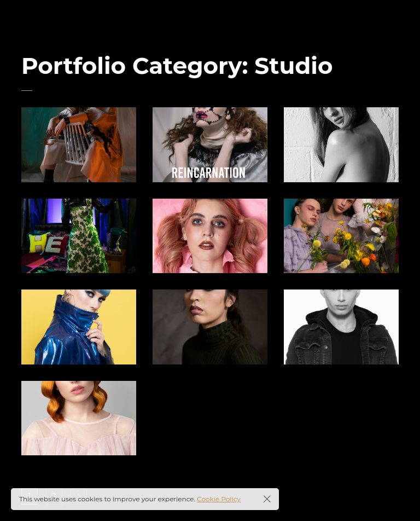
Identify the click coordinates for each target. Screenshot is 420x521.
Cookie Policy (219, 499)
